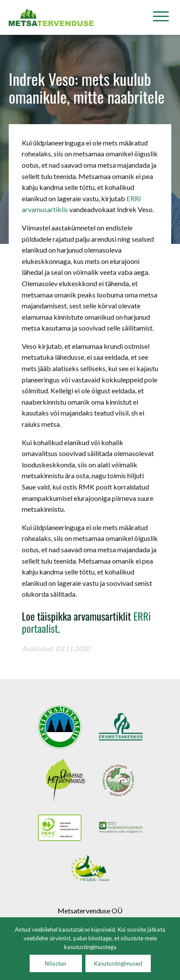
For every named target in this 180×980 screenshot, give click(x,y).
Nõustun (56, 963)
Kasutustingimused (118, 963)
